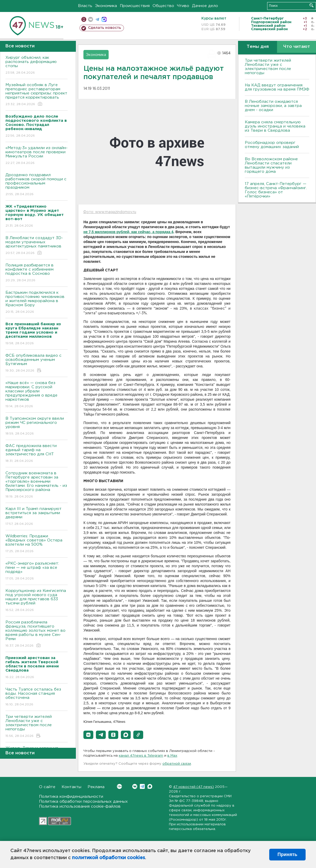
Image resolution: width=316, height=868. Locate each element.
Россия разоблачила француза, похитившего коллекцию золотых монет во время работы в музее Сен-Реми (37, 634)
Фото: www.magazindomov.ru (110, 212)
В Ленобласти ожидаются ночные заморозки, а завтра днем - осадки (273, 106)
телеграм (97, 19)
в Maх (172, 756)
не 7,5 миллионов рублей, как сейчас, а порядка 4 (128, 232)
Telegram (142, 786)
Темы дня (258, 47)
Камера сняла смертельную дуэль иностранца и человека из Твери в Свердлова (275, 126)
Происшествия (135, 6)
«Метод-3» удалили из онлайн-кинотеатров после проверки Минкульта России (37, 156)
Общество (163, 6)
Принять (287, 854)
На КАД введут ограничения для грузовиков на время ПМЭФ (277, 87)
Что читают (297, 47)
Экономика (106, 6)
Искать (311, 5)
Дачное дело (205, 6)
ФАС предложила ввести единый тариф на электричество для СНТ (37, 454)
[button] (88, 735)
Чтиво (183, 6)
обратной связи (177, 764)
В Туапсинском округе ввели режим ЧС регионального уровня (37, 426)
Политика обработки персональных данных (83, 802)
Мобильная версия (84, 19)
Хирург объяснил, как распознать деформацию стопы (37, 65)
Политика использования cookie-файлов (80, 806)
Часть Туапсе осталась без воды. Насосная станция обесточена (37, 697)
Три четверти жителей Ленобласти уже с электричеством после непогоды (37, 727)
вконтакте (91, 19)
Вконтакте (119, 786)
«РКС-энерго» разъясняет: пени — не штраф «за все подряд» (37, 571)
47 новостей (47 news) (193, 787)
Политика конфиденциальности (71, 797)
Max (150, 786)
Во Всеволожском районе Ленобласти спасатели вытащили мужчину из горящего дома (271, 165)
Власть (85, 6)
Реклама (96, 787)
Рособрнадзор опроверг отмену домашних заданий (272, 145)
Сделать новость (105, 28)
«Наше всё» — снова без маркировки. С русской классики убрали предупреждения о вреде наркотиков (37, 395)
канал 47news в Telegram (141, 756)
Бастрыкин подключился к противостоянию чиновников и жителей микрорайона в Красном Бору (37, 302)
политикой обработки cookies (108, 858)
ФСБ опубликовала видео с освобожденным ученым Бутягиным (37, 363)
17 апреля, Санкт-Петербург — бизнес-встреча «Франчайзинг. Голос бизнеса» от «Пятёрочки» (276, 190)
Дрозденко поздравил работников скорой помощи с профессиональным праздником (37, 185)
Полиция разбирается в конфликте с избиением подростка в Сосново (37, 273)
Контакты (71, 787)
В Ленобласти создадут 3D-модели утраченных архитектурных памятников (37, 246)
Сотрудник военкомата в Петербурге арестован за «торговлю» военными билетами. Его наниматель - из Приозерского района (37, 485)
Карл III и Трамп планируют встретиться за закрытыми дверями (37, 517)
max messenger (104, 19)
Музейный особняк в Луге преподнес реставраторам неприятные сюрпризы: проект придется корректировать (37, 95)
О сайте (47, 787)
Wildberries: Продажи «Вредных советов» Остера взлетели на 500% (37, 544)
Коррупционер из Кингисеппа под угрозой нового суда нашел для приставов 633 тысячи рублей (37, 601)
